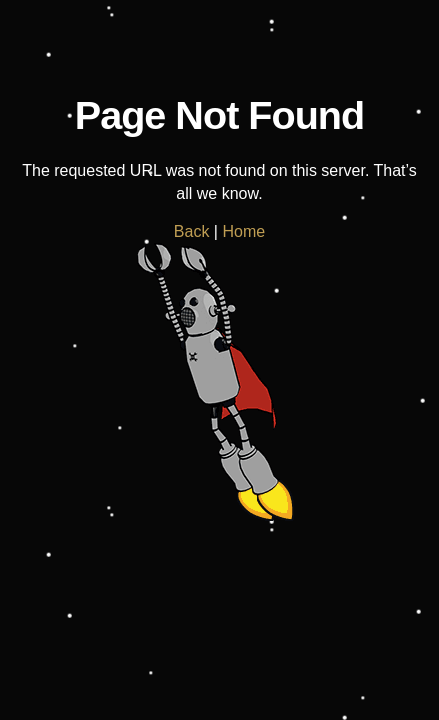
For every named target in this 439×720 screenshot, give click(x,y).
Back (192, 231)
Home (243, 231)
